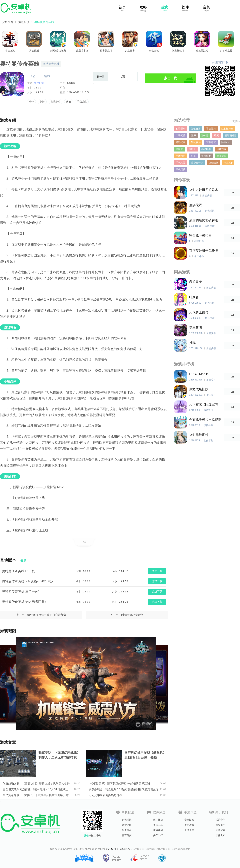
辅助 (47, 76)
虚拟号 (192, 149)
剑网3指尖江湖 (58, 51)
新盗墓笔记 (178, 51)
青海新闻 (221, 156)
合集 (206, 7)
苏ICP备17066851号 (119, 849)
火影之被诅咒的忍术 (204, 190)
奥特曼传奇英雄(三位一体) (21, 592)
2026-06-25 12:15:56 (78, 92)
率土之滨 (10, 51)
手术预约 (181, 156)
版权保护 (220, 825)
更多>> (236, 121)
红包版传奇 (227, 129)
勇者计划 (34, 51)
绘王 (193, 156)
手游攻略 (189, 825)
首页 (122, 7)
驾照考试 (211, 142)
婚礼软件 (196, 142)
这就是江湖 (202, 51)
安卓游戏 (189, 820)
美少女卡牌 (197, 163)
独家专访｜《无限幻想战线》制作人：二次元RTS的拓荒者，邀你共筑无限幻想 (59, 755)
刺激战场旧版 (199, 389)
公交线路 (213, 163)
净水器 (205, 135)
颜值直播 (196, 129)
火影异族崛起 (199, 435)
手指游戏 (82, 102)
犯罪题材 (181, 129)
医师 (193, 135)
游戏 (164, 7)
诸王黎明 (196, 328)
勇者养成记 (106, 51)
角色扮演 (24, 22)
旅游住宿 (158, 830)
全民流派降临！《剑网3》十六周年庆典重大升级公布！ (37, 795)
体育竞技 (127, 835)
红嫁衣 (179, 149)
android (71, 83)
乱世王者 (130, 51)
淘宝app (228, 163)
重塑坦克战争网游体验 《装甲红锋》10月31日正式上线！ (35, 789)
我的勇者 (196, 282)
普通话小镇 (82, 51)
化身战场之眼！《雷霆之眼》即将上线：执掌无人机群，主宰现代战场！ (38, 784)
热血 (69, 102)
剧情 (42, 102)
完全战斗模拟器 (200, 235)
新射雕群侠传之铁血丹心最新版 (47, 615)
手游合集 (189, 830)
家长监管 (220, 830)
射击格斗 (127, 830)
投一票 (101, 77)
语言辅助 (206, 156)
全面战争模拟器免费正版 (205, 420)
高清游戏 (55, 102)
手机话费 (181, 170)
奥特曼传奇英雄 (44, 22)
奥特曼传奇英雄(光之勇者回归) (24, 602)
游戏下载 (157, 571)
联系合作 (220, 820)
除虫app (226, 142)
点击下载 (170, 78)
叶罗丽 (194, 297)
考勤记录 (181, 142)
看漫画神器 (231, 135)
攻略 (143, 7)
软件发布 (220, 835)
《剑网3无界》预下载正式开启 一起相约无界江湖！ (121, 784)
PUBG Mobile (199, 374)
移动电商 (206, 149)
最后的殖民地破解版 (204, 220)
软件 (185, 7)
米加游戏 (221, 149)
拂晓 (192, 343)
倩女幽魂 (154, 51)
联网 (217, 135)
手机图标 (211, 129)
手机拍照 (181, 163)
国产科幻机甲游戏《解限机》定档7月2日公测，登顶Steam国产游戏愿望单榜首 (145, 755)
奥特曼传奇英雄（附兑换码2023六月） (30, 581)
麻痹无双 (196, 205)
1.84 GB (39, 92)
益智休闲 (127, 825)
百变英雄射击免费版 (204, 251)
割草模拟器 (226, 51)
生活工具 (158, 825)
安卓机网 (8, 22)
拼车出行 (158, 835)
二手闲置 (181, 135)
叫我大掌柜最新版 (132, 615)
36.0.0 (37, 88)
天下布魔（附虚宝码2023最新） (204, 405)
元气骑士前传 (199, 312)
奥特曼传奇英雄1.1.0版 (18, 571)
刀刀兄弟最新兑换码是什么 (105, 795)
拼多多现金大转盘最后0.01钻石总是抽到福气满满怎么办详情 (123, 789)
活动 (32, 76)
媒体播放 (158, 820)
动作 (31, 102)
